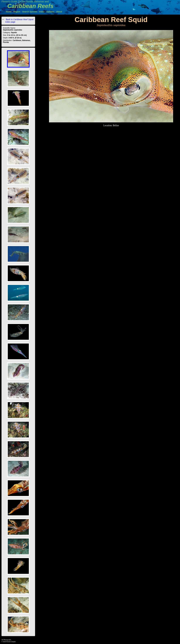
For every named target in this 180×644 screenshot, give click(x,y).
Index (42, 12)
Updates (50, 12)
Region (17, 12)
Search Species (30, 12)
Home (9, 12)
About (59, 12)
